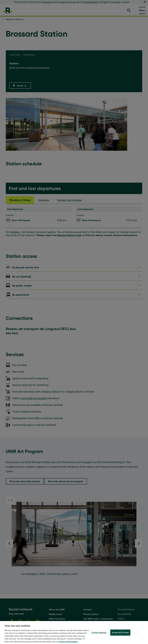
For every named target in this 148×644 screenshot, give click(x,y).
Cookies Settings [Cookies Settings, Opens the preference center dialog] (99, 635)
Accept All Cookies (120, 635)
